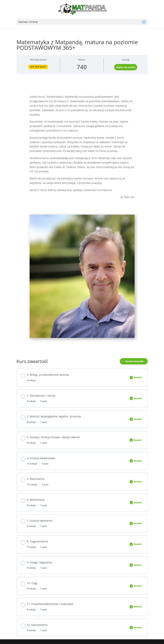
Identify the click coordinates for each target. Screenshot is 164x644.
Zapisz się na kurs (126, 67)
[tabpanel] (82, 215)
